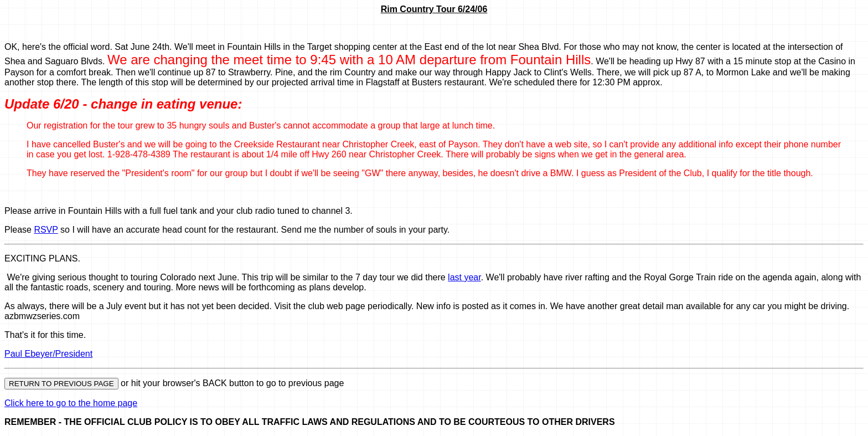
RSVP (46, 230)
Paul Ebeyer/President (48, 354)
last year (464, 277)
